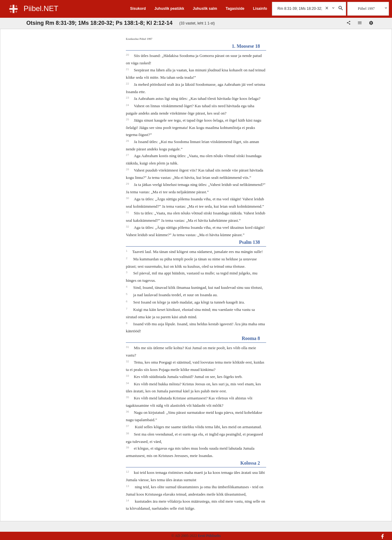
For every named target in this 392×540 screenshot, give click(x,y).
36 (128, 412)
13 (128, 486)
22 (128, 84)
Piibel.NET (41, 8)
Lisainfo (260, 9)
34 (128, 383)
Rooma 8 (251, 338)
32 (128, 227)
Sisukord (138, 9)
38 (128, 433)
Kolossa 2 (250, 463)
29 (128, 184)
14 (128, 500)
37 (128, 426)
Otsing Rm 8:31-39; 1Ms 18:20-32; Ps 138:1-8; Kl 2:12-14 (99, 23)
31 (128, 212)
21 (128, 69)
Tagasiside (235, 9)
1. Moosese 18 (246, 46)
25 (128, 119)
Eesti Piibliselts (209, 536)
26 (128, 141)
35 (128, 397)
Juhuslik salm (205, 9)
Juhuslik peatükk (169, 9)
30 (128, 198)
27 (128, 155)
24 (128, 105)
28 (128, 169)
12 (128, 472)
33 (128, 376)
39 (128, 447)
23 (128, 98)
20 (128, 55)
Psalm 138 (249, 242)
